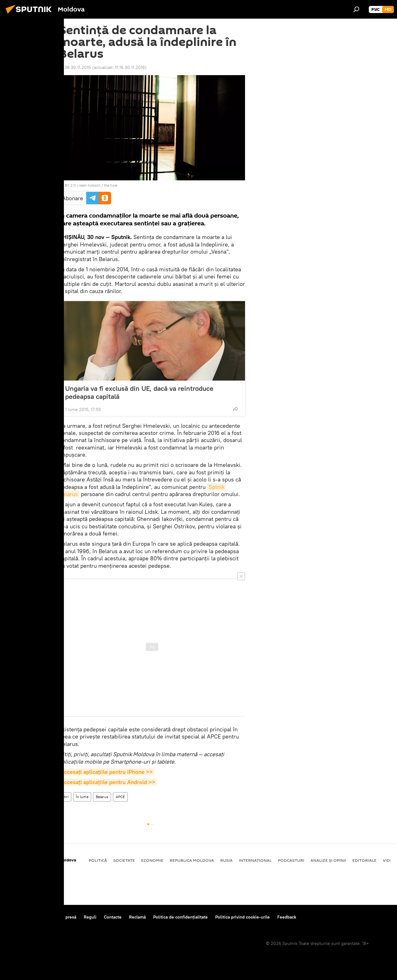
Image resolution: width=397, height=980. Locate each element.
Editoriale (364, 860)
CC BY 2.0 (67, 185)
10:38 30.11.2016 (75, 67)
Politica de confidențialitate (181, 917)
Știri (65, 797)
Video (389, 860)
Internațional (255, 860)
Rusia (226, 860)
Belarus (102, 797)
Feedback (287, 917)
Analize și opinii (328, 860)
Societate (124, 860)
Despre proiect (21, 917)
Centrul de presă (60, 917)
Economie (152, 860)
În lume (82, 797)
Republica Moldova (192, 860)
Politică (98, 860)
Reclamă (137, 917)
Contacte (113, 917)
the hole (111, 185)
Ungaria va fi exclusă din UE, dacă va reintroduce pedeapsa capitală (139, 392)
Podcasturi (291, 860)
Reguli (90, 917)
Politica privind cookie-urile (243, 917)
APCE (120, 797)
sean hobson (90, 185)
